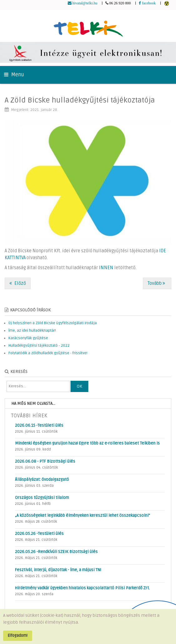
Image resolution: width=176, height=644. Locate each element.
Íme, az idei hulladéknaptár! (32, 331)
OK (79, 386)
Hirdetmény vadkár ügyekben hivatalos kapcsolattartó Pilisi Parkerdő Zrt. (82, 588)
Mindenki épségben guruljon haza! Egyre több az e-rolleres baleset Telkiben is (87, 443)
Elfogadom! (18, 636)
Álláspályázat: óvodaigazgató (42, 480)
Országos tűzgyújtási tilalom (42, 498)
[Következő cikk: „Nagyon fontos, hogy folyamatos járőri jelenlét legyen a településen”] (157, 283)
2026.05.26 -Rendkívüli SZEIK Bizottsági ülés (56, 552)
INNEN (106, 268)
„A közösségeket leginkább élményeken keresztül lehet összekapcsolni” (83, 516)
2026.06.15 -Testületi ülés (39, 425)
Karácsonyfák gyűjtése (28, 338)
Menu (14, 75)
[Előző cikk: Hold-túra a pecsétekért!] (18, 283)
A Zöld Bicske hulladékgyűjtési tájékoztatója (80, 100)
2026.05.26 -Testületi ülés (39, 534)
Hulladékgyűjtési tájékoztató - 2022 (39, 346)
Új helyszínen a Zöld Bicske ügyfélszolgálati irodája (53, 323)
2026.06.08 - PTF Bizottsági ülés (45, 461)
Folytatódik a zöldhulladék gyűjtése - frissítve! (48, 353)
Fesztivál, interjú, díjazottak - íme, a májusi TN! (58, 570)
